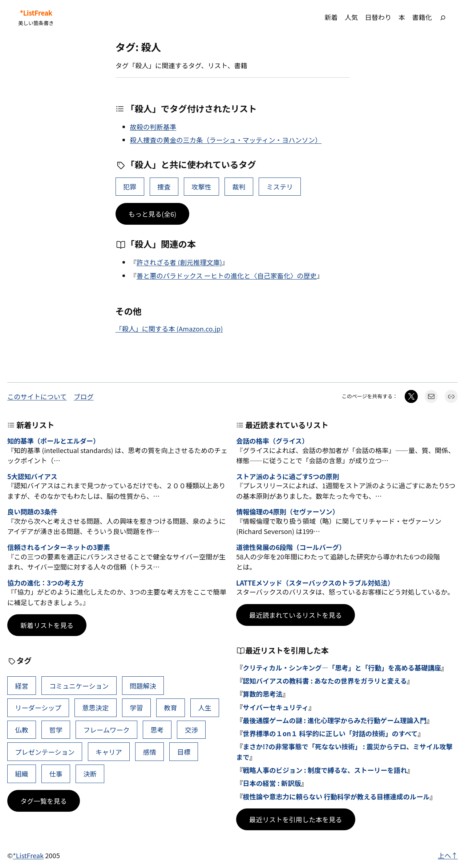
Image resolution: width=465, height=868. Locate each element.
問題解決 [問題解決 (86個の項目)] (143, 686)
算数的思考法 (263, 694)
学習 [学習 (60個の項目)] (136, 708)
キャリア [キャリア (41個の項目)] (109, 752)
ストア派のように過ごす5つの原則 (288, 477)
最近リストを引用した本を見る (296, 819)
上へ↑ (448, 855)
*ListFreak (36, 13)
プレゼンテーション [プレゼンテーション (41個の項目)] (45, 752)
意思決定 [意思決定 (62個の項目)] (95, 708)
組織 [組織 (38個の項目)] (22, 774)
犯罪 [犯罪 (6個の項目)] (130, 187)
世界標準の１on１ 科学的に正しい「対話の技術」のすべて (330, 733)
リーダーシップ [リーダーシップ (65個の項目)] (38, 708)
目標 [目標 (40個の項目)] (184, 752)
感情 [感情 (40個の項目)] (149, 752)
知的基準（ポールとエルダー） (53, 441)
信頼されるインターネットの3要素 (59, 547)
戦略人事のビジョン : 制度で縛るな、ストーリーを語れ (325, 770)
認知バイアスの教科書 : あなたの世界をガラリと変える (325, 681)
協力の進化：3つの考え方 (45, 583)
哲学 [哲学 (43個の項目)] (56, 730)
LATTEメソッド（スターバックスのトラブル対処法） (315, 583)
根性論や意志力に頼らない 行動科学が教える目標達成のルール (336, 796)
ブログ (84, 396)
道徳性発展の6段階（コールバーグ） (291, 547)
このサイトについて (37, 396)
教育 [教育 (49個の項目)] (171, 708)
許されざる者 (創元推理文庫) (179, 262)
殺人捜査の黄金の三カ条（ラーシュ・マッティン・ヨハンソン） (226, 140)
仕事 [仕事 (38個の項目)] (56, 774)
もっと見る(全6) (153, 214)
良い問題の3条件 (32, 512)
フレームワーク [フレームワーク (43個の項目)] (107, 730)
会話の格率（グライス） (272, 441)
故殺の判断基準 (153, 127)
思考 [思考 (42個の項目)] (157, 730)
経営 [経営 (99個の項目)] (22, 686)
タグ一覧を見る (44, 801)
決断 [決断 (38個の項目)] (90, 774)
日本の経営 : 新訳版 (272, 783)
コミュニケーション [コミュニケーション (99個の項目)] (79, 686)
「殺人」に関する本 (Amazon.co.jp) (169, 329)
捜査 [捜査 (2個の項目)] (164, 187)
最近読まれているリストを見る (296, 615)
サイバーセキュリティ (276, 707)
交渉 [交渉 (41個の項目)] (191, 730)
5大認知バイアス (32, 477)
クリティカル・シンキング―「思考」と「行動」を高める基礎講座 (342, 668)
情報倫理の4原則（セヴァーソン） (288, 512)
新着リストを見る (47, 625)
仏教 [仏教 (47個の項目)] (22, 730)
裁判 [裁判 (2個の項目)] (239, 187)
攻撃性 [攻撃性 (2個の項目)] (201, 187)
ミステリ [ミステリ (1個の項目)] (280, 187)
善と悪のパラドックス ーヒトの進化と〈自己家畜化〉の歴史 (227, 276)
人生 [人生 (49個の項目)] (205, 708)
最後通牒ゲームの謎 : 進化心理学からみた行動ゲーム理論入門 (335, 720)
